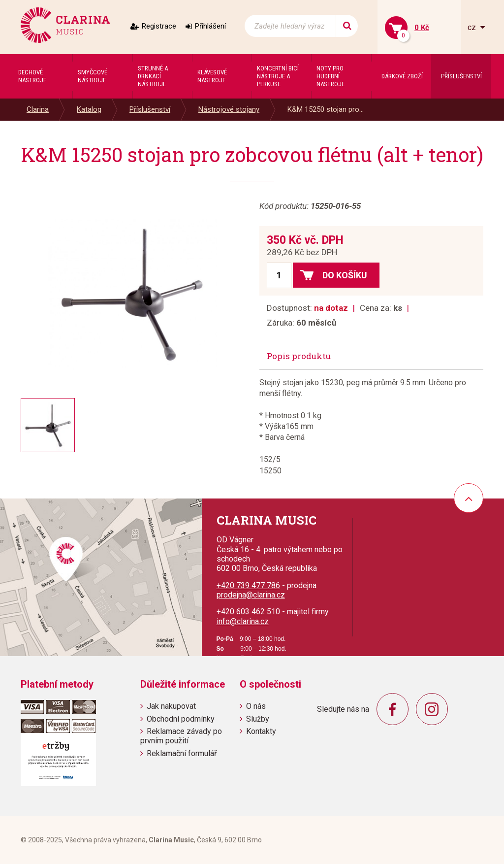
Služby (258, 719)
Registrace (159, 26)
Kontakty (261, 731)
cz (473, 27)
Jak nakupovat (171, 706)
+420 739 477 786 (248, 585)
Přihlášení (210, 26)
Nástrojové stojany (229, 109)
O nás (256, 706)
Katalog (89, 109)
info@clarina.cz (243, 621)
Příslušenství (150, 109)
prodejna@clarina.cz (251, 595)
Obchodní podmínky (181, 719)
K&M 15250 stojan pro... (326, 109)
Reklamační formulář (182, 753)
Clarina (38, 109)
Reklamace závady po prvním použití (181, 736)
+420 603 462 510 (248, 612)
